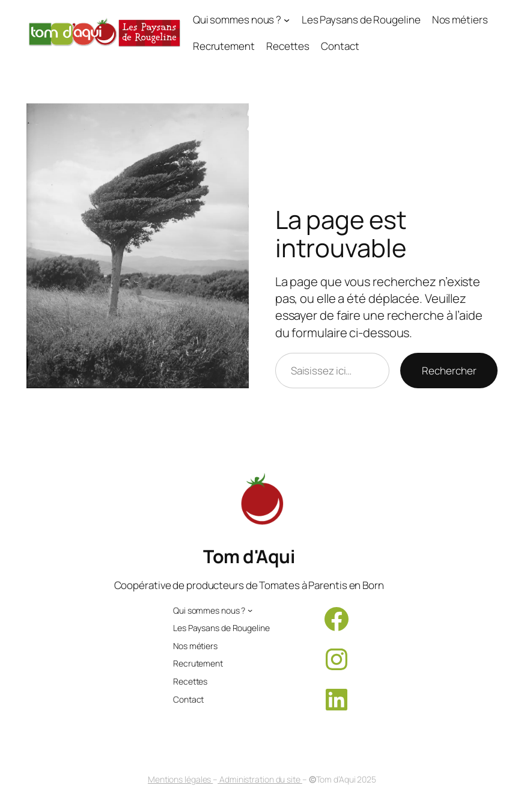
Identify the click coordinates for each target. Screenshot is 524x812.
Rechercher (449, 371)
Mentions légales (180, 779)
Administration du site (260, 779)
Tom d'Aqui (249, 556)
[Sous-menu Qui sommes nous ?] (242, 20)
